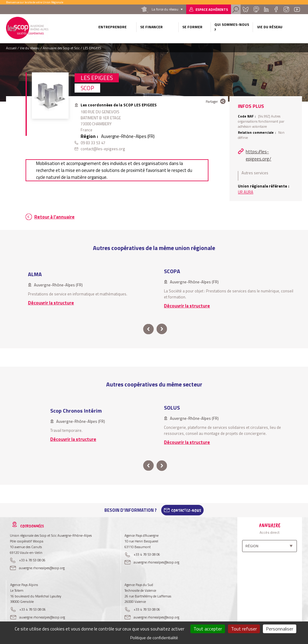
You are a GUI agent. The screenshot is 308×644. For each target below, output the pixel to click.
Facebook (276, 9)
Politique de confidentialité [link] (154, 638)
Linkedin (266, 9)
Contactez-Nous (186, 510)
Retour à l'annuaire (54, 217)
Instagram (286, 9)
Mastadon (256, 9)
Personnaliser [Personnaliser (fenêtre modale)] (280, 629)
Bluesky (245, 9)
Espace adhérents (212, 9)
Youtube (297, 9)
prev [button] (148, 329)
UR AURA (246, 192)
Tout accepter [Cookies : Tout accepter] (208, 629)
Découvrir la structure (51, 303)
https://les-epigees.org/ (259, 155)
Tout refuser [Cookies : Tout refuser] (244, 629)
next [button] (162, 329)
